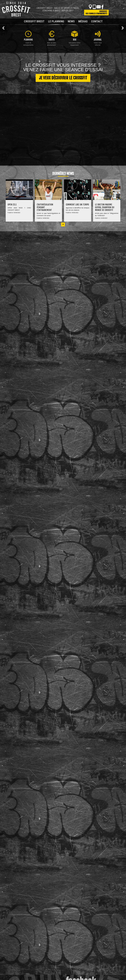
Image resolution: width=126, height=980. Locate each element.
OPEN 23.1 (12, 205)
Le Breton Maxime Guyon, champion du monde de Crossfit (105, 207)
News (71, 21)
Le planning (56, 21)
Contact (97, 21)
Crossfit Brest (34, 21)
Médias (83, 21)
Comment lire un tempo (77, 205)
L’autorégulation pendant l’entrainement (45, 207)
